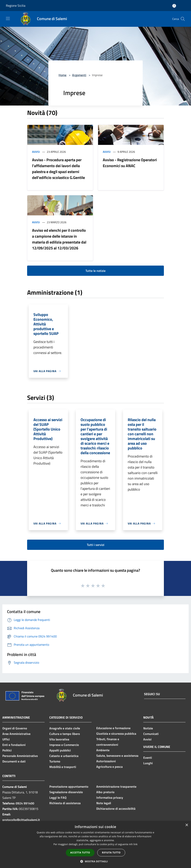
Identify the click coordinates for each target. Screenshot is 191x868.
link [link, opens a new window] (135, 844)
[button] (95, 861)
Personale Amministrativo (20, 756)
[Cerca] (183, 19)
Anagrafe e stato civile (65, 728)
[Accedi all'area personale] (174, 6)
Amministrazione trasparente (116, 786)
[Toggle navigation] (8, 19)
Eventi (148, 758)
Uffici (6, 739)
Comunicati (151, 734)
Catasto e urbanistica (64, 756)
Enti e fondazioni (14, 745)
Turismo (55, 761)
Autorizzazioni (106, 761)
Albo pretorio (105, 792)
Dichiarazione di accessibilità (116, 809)
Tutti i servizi (96, 545)
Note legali (104, 803)
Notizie (148, 728)
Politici (7, 750)
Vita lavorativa (59, 739)
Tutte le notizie (95, 271)
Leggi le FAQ (58, 798)
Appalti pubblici (60, 750)
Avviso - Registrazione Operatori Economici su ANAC (130, 163)
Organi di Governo (15, 728)
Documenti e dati (14, 761)
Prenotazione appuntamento (69, 786)
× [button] (187, 825)
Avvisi (36, 152)
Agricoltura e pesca (109, 767)
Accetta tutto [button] (80, 853)
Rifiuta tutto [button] (111, 853)
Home (62, 75)
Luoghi (148, 763)
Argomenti (79, 75)
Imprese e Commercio (64, 745)
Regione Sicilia (16, 6)
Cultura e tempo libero (65, 734)
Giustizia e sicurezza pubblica (116, 734)
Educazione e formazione (113, 728)
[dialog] (95, 844)
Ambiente (103, 750)
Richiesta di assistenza (65, 803)
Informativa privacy (110, 798)
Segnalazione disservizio (66, 792)
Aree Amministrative (16, 734)
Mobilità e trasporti (63, 767)
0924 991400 (25, 803)
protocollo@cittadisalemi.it (21, 820)
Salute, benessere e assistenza (117, 756)
